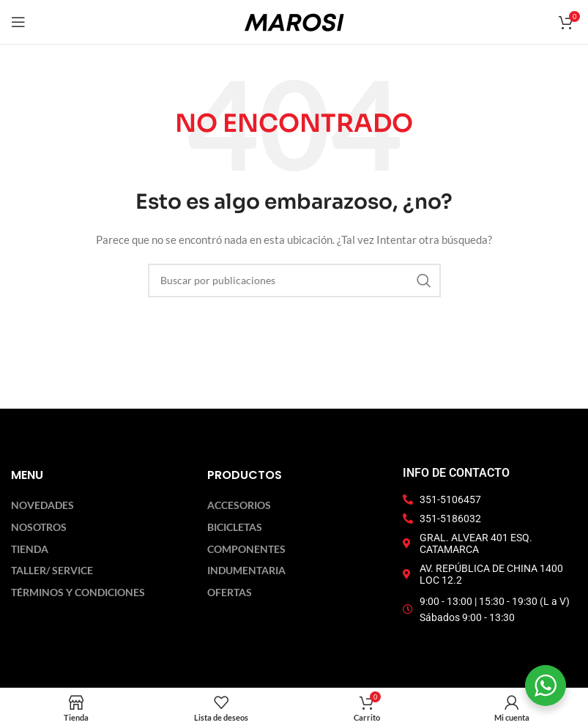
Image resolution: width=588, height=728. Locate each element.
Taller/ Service (52, 571)
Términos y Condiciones (78, 593)
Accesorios (239, 505)
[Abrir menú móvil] (18, 22)
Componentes (246, 549)
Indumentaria (246, 571)
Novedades (42, 505)
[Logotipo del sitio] (294, 21)
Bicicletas (235, 527)
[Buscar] (294, 281)
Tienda (30, 549)
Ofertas (230, 593)
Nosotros (39, 527)
